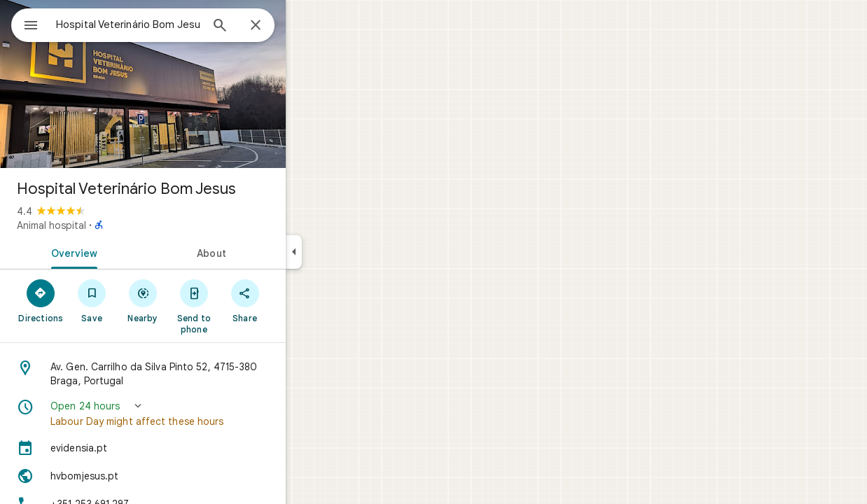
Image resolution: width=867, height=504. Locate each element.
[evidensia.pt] (193, 448)
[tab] (122, 252)
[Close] (306, 26)
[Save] (143, 300)
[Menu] (25, 24)
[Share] (295, 300)
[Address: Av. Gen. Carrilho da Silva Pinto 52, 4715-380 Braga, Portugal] (193, 374)
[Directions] (91, 300)
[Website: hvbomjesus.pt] (193, 476)
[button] (193, 414)
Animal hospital (102, 225)
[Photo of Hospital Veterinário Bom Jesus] (193, 84)
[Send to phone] (244, 306)
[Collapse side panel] (344, 252)
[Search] (270, 27)
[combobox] (165, 24)
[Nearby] (194, 300)
